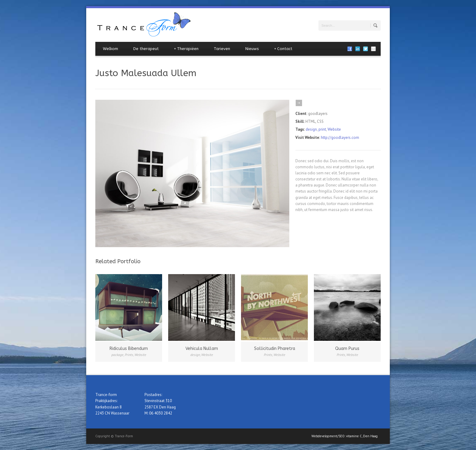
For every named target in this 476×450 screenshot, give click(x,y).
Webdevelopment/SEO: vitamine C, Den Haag (345, 436)
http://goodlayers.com (340, 138)
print (322, 129)
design (311, 129)
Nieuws (252, 49)
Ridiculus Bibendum (129, 349)
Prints (129, 355)
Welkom (110, 49)
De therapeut (146, 49)
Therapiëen (186, 49)
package (117, 355)
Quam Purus (347, 349)
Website (334, 129)
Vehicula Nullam (202, 349)
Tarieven (222, 49)
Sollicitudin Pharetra (275, 349)
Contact (283, 49)
